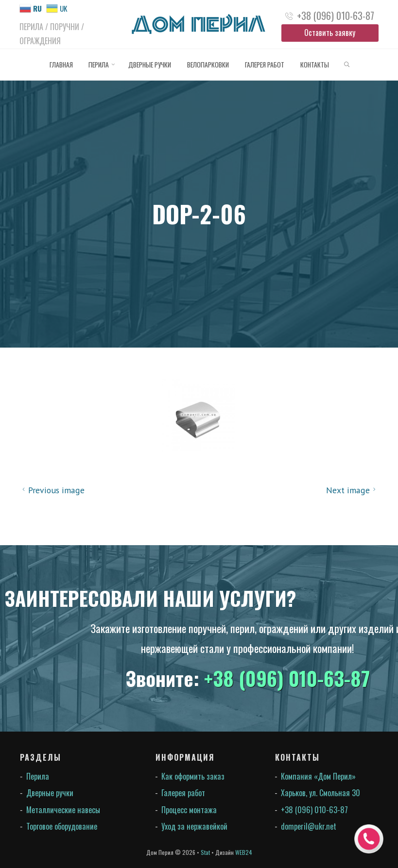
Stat (205, 852)
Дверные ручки (50, 793)
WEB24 (244, 852)
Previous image (52, 490)
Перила (38, 776)
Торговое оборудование (62, 826)
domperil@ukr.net (309, 826)
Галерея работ (183, 793)
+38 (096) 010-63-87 (336, 16)
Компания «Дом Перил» (318, 776)
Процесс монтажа (189, 810)
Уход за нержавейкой (194, 826)
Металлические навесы (63, 810)
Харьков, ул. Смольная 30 (320, 793)
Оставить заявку (330, 33)
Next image (352, 490)
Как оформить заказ (193, 776)
